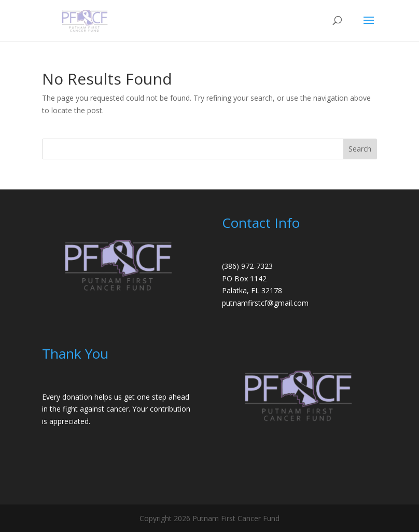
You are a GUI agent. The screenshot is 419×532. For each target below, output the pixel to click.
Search (360, 149)
